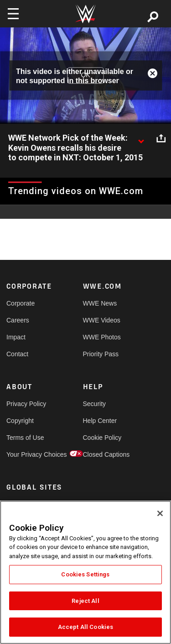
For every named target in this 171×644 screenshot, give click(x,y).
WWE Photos (102, 337)
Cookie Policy (102, 438)
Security (95, 404)
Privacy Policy (26, 404)
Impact (16, 337)
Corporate (21, 303)
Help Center (100, 421)
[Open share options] (161, 138)
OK (85, 75)
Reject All (85, 601)
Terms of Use (25, 438)
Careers (18, 320)
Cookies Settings (85, 574)
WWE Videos (102, 320)
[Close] (160, 513)
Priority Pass (101, 354)
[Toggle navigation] (13, 14)
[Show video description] (141, 138)
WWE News (100, 303)
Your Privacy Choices (26, 454)
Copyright (20, 421)
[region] (85, 572)
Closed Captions (102, 454)
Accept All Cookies (85, 627)
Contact (17, 354)
